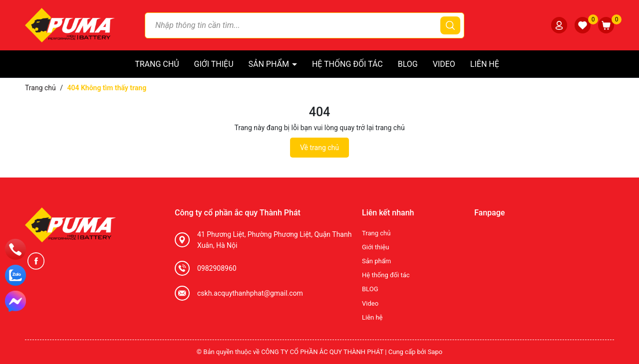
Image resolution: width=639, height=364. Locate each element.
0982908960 (217, 268)
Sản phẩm (270, 64)
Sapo (435, 352)
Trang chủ (157, 64)
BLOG (408, 64)
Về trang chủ (319, 148)
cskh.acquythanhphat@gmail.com (250, 293)
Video (444, 64)
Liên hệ (485, 64)
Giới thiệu (214, 64)
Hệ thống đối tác (347, 64)
